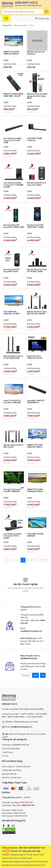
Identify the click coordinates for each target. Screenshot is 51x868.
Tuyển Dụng (7, 752)
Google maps (42, 18)
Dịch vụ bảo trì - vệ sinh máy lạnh (16, 767)
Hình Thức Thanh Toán (12, 778)
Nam (36, 675)
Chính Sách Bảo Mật (11, 749)
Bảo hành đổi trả (9, 774)
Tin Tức (5, 756)
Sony (6, 60)
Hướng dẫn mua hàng (11, 770)
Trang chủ (6, 25)
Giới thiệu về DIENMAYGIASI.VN (16, 745)
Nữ (43, 675)
